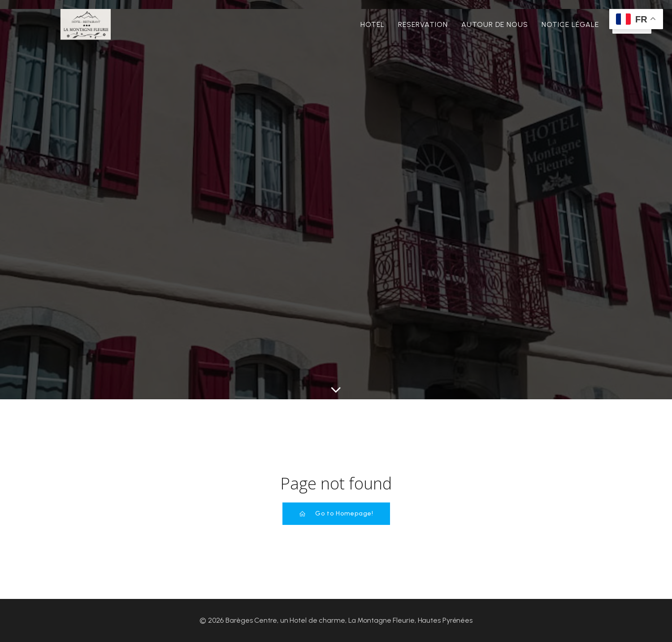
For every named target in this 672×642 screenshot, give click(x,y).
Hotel (373, 24)
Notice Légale (570, 24)
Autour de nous (495, 24)
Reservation (423, 24)
